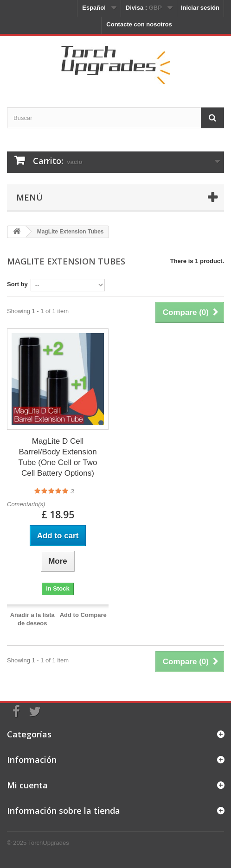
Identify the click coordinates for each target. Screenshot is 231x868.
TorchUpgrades (49, 843)
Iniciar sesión (200, 8)
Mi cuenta (27, 785)
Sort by (17, 284)
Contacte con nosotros (139, 24)
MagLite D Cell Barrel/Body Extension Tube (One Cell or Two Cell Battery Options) (58, 457)
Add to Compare (83, 615)
